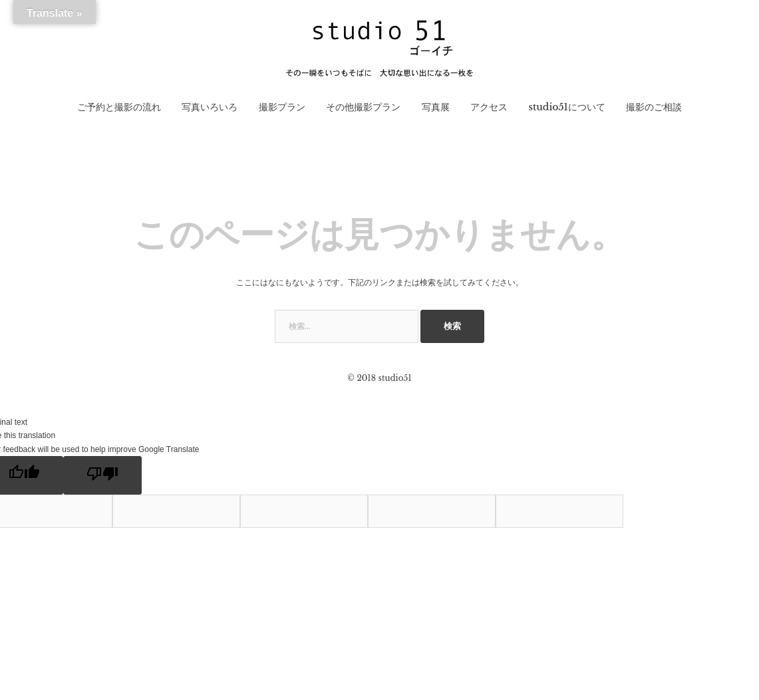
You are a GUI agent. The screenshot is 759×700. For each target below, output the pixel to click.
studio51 (394, 378)
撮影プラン (282, 107)
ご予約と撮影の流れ (119, 107)
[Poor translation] (102, 475)
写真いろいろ (210, 107)
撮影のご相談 (654, 107)
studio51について (566, 107)
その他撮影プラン (363, 107)
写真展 (436, 107)
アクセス (489, 107)
